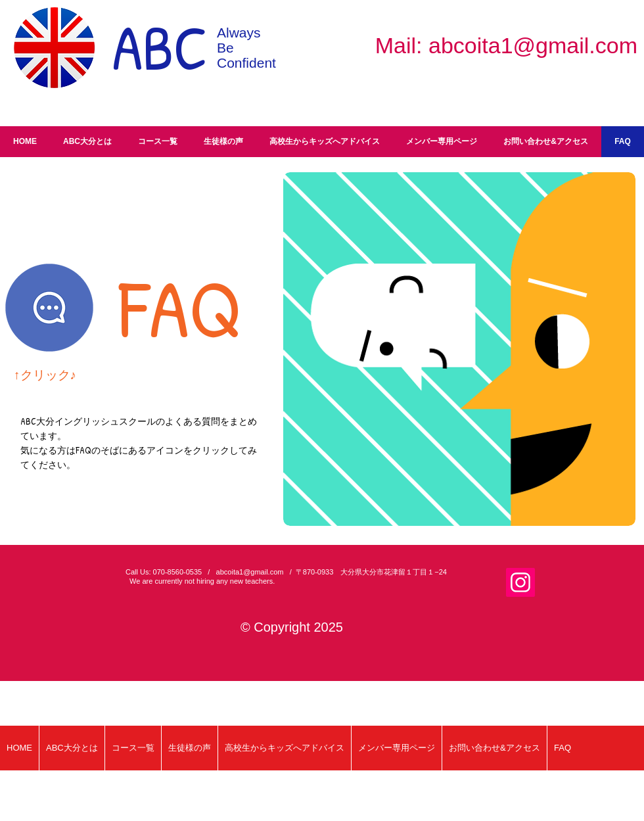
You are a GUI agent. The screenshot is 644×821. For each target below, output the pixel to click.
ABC (160, 47)
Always (239, 33)
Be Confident (246, 55)
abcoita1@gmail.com (533, 45)
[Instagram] (520, 582)
